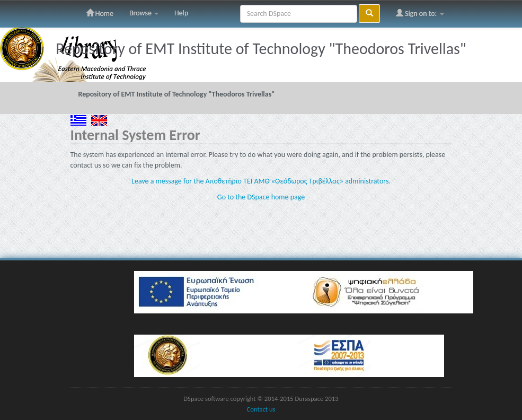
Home (100, 13)
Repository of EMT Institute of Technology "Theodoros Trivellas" (177, 94)
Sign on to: (420, 13)
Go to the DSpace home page (261, 197)
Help (181, 13)
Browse (144, 13)
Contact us (261, 409)
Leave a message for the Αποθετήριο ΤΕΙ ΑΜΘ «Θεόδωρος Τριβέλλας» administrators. (261, 181)
